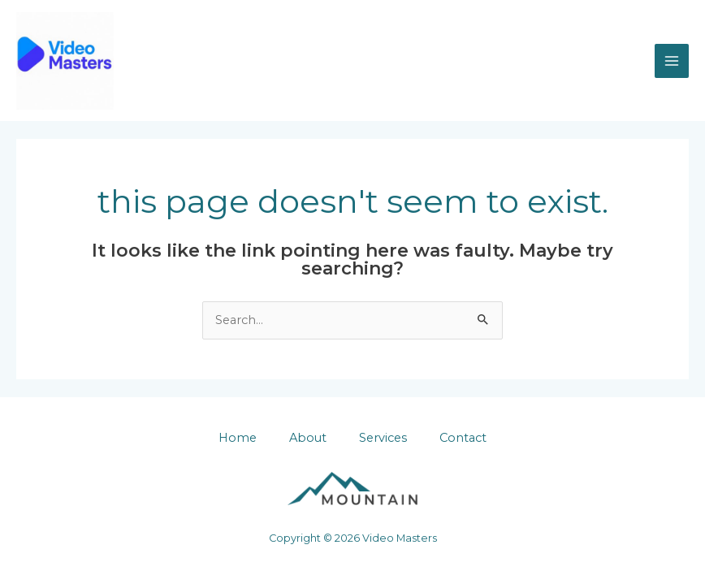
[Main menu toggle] (672, 61)
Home (238, 438)
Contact (463, 438)
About (308, 438)
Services (383, 438)
